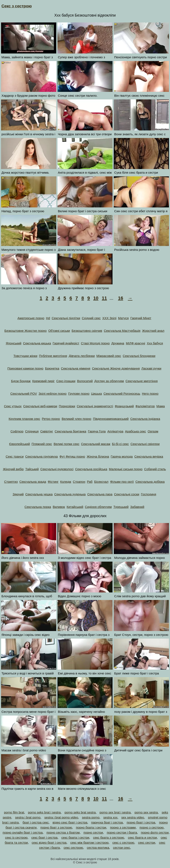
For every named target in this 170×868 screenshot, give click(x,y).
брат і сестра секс (36, 822)
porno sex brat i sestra (115, 812)
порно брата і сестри (91, 827)
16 (120, 298)
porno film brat (14, 812)
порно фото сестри (155, 832)
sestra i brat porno (28, 817)
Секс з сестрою (17, 6)
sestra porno (91, 817)
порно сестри (93, 832)
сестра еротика (98, 848)
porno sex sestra (146, 812)
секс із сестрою (16, 837)
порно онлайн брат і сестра (23, 832)
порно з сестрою (152, 827)
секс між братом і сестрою (89, 843)
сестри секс (121, 848)
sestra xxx (110, 817)
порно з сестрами (123, 827)
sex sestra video (133, 817)
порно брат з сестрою (56, 827)
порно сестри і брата (122, 832)
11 (104, 298)
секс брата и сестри (142, 837)
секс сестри (147, 843)
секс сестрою (73, 848)
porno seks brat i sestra (44, 812)
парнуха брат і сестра (107, 822)
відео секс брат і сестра (70, 822)
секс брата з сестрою (109, 837)
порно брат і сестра (141, 822)
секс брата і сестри (75, 837)
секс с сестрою (123, 843)
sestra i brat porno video (61, 817)
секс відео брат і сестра (49, 843)
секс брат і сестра (44, 837)
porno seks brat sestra (80, 812)
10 (96, 298)
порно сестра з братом (63, 832)
